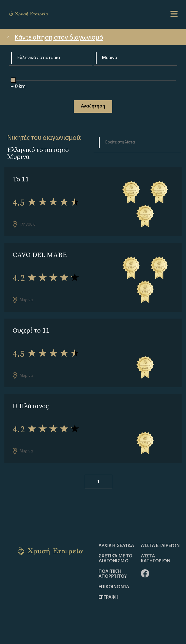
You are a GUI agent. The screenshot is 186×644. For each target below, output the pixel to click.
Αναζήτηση (93, 106)
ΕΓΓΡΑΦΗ (109, 598)
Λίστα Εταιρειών (160, 546)
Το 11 (21, 179)
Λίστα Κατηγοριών (156, 559)
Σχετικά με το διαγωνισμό (115, 559)
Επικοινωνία (114, 587)
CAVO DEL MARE (40, 255)
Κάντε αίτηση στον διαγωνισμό (54, 38)
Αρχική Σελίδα (116, 546)
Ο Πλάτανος (31, 406)
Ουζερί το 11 (31, 330)
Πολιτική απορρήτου (113, 574)
